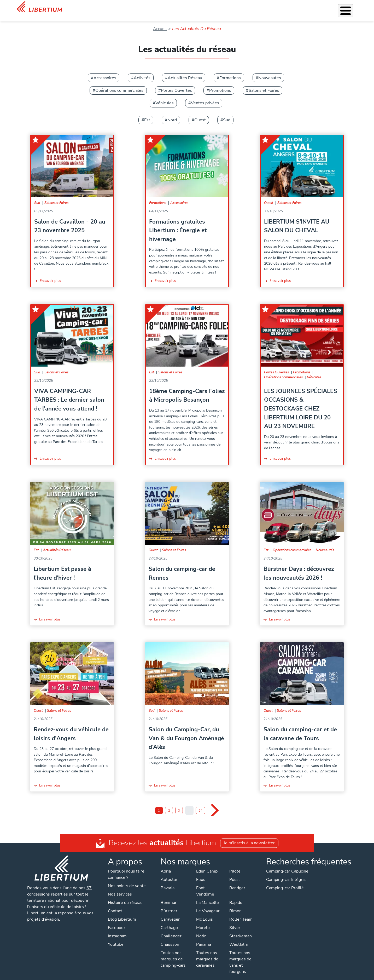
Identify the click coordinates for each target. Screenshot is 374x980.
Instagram (117, 929)
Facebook (117, 921)
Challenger (171, 929)
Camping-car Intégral (286, 873)
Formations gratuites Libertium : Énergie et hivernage (178, 224)
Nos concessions (322, 8)
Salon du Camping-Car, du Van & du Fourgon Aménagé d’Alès (186, 731)
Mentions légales (190, 975)
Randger (237, 881)
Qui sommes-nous (259, 7)
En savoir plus (50, 274)
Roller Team (241, 913)
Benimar (169, 896)
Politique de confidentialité (146, 975)
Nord (172, 113)
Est (147, 113)
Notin (201, 929)
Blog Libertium (122, 913)
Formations (230, 71)
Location (229, 7)
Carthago (169, 921)
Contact (351, 8)
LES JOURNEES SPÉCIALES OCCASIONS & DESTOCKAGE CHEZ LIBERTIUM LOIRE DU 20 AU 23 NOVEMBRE (301, 402)
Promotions (220, 84)
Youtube (116, 938)
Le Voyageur (208, 904)
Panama (204, 938)
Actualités (290, 7)
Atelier (210, 7)
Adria (166, 864)
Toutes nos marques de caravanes (207, 952)
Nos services (160, 7)
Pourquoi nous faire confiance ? (126, 868)
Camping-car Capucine (287, 864)
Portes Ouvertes (176, 84)
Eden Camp (207, 864)
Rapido (236, 896)
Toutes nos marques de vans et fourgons (240, 955)
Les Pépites (110, 7)
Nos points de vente (127, 879)
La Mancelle (208, 896)
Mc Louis (204, 913)
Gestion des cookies (230, 975)
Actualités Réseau (185, 71)
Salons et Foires (264, 84)
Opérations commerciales (119, 84)
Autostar (169, 873)
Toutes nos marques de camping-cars (173, 952)
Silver (235, 921)
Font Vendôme (205, 884)
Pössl (235, 873)
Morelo (203, 921)
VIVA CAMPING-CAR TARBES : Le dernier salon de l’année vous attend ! (69, 393)
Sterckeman (241, 929)
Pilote (235, 864)
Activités (142, 71)
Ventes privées (205, 96)
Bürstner (169, 904)
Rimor (235, 904)
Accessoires (188, 7)
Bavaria (168, 881)
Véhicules (134, 7)
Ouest (200, 113)
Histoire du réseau (125, 896)
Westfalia (238, 938)
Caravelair (170, 913)
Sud (227, 113)
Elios (201, 873)
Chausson (170, 938)
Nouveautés (270, 71)
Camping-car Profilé (285, 881)
